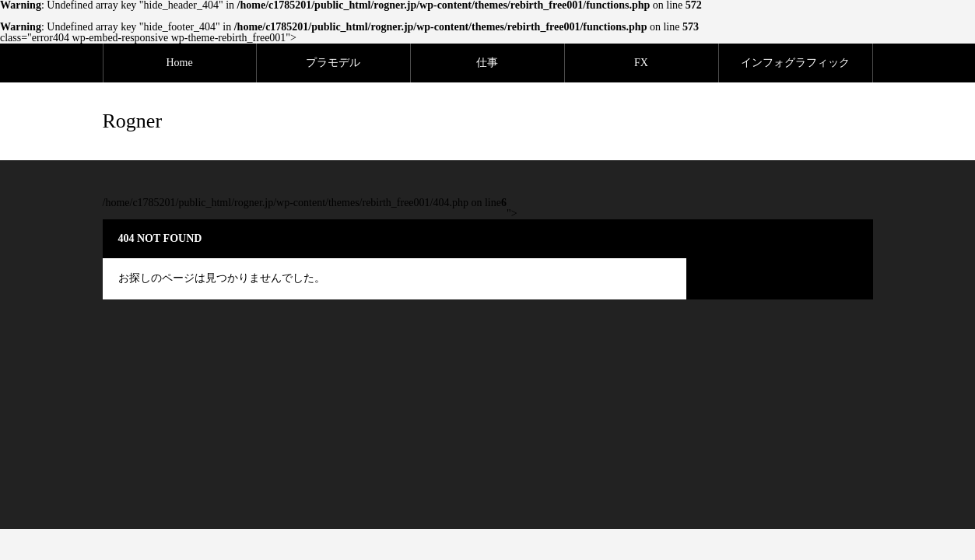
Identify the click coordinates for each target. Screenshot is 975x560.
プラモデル (333, 63)
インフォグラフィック (795, 63)
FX (641, 63)
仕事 (487, 63)
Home (179, 63)
